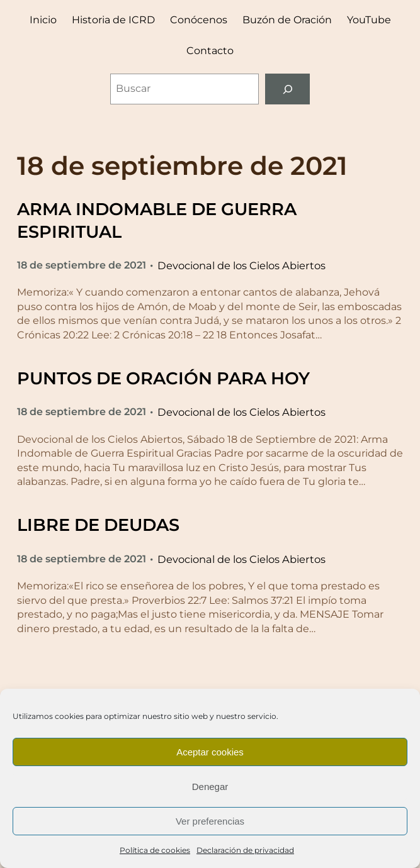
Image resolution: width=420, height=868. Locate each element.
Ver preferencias (210, 821)
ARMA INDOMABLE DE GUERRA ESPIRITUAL (157, 220)
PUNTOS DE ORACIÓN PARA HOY (163, 378)
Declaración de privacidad (245, 850)
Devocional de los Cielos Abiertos (241, 265)
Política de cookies (155, 850)
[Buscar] (287, 89)
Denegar (210, 787)
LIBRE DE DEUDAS (98, 525)
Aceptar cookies (210, 752)
